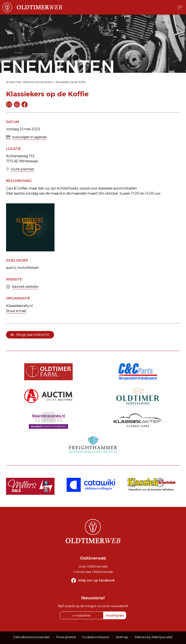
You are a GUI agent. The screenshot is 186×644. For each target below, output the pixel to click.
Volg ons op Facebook (97, 580)
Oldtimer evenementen (38, 82)
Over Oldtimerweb (93, 566)
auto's (11, 268)
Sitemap (122, 637)
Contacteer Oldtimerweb (93, 572)
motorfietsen (28, 268)
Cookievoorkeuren (96, 637)
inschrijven (115, 615)
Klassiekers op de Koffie (71, 82)
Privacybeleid (66, 637)
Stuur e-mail (16, 311)
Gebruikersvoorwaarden (32, 637)
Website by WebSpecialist (154, 637)
